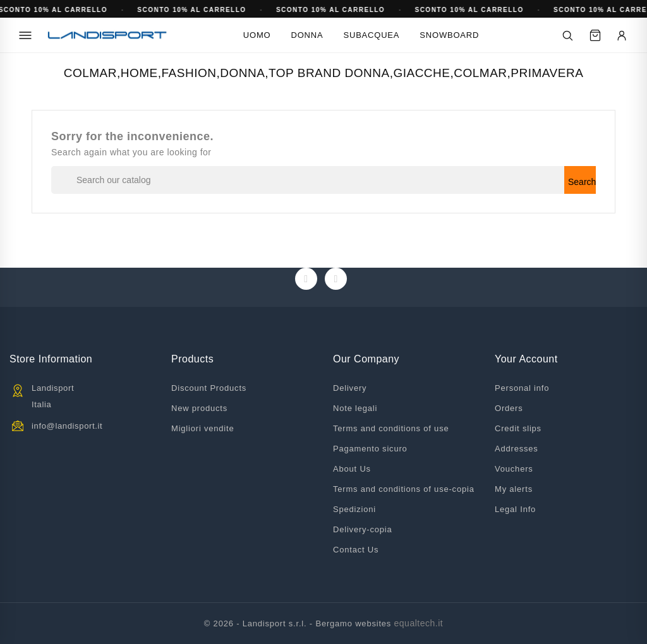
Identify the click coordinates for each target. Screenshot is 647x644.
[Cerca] (567, 35)
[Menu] (25, 35)
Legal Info (515, 509)
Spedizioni (354, 509)
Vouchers (514, 469)
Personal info (522, 388)
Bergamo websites (353, 623)
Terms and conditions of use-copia (404, 489)
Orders (509, 408)
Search (582, 182)
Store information (51, 359)
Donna (307, 35)
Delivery (350, 388)
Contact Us (356, 550)
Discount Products (209, 388)
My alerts (514, 489)
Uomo (257, 35)
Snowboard (449, 35)
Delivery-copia (363, 529)
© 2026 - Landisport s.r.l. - (260, 623)
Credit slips (518, 428)
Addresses (517, 449)
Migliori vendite (203, 428)
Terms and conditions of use (391, 428)
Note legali (355, 408)
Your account (526, 359)
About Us (352, 469)
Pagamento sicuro (370, 449)
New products (199, 408)
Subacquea (371, 35)
